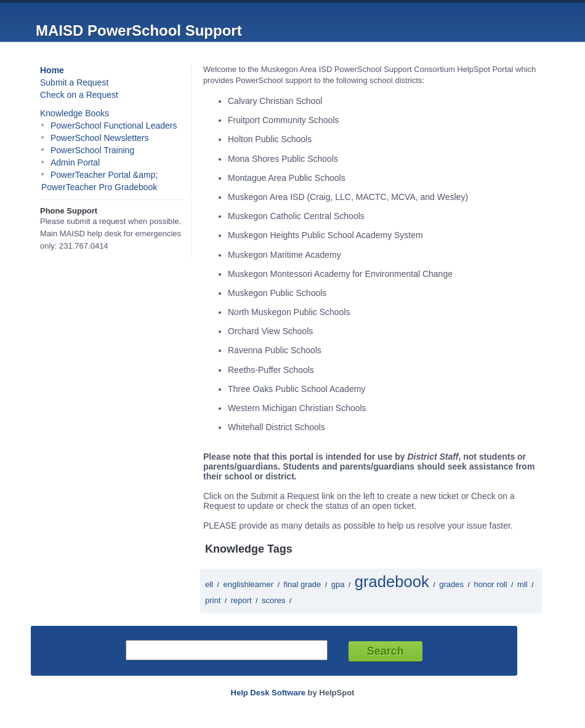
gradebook (392, 582)
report (241, 600)
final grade (303, 584)
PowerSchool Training (92, 150)
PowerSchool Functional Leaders (114, 126)
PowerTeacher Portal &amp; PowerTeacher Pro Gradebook (99, 181)
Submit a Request (74, 82)
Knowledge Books (75, 113)
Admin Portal (75, 162)
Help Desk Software (268, 693)
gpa (338, 584)
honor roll (490, 584)
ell (209, 584)
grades (451, 584)
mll (522, 584)
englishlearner (248, 584)
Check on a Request (79, 95)
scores (273, 600)
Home (52, 70)
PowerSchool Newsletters (100, 138)
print (213, 600)
